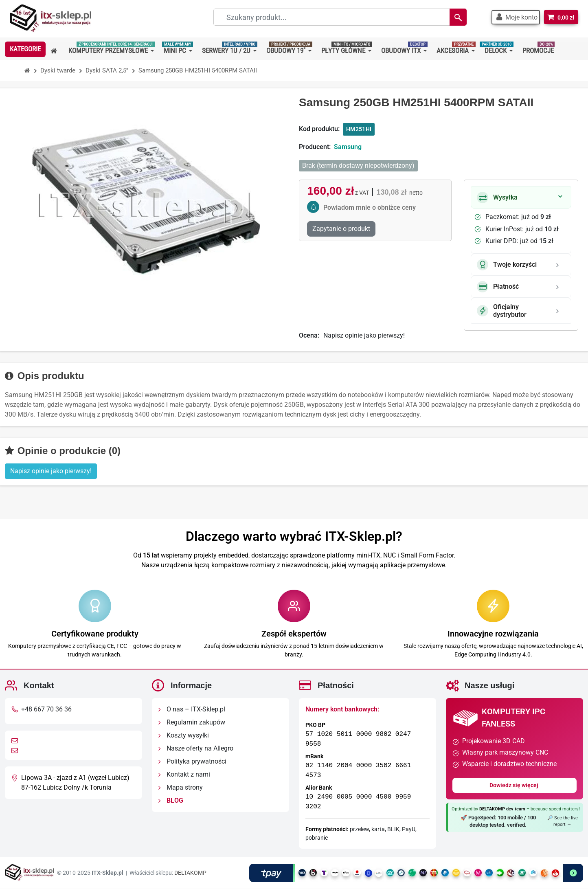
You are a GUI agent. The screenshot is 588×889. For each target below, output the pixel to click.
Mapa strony (181, 788)
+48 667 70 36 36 (46, 710)
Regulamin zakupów (192, 723)
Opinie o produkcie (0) (63, 451)
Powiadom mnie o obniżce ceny (370, 207)
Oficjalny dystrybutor (502, 311)
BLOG (171, 801)
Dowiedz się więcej (514, 786)
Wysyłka (497, 198)
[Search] (457, 17)
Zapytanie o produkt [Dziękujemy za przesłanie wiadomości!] (341, 229)
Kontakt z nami (184, 775)
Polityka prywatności (192, 762)
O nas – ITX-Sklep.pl (192, 710)
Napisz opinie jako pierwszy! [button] (51, 471)
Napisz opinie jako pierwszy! (364, 335)
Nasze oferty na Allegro (196, 749)
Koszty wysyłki (184, 736)
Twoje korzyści (507, 265)
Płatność (498, 287)
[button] (515, 17)
